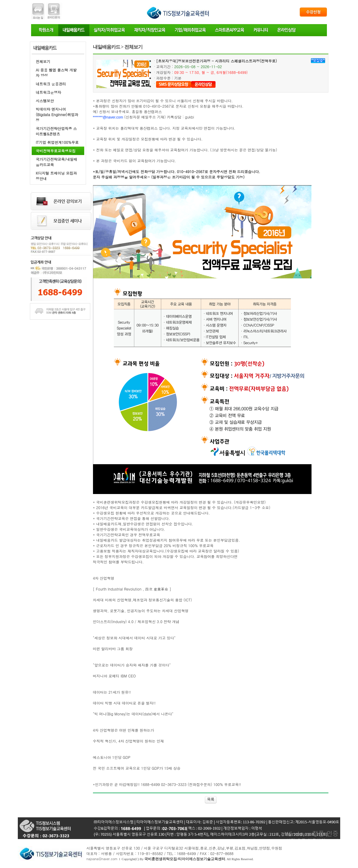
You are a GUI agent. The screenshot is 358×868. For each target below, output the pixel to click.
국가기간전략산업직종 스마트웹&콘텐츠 (56, 131)
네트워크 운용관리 (51, 84)
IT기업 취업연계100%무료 (57, 142)
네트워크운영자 (49, 92)
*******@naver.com (108, 117)
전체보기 (43, 61)
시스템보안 (45, 101)
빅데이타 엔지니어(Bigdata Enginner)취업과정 (57, 114)
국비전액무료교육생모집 (56, 151)
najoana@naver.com (102, 859)
